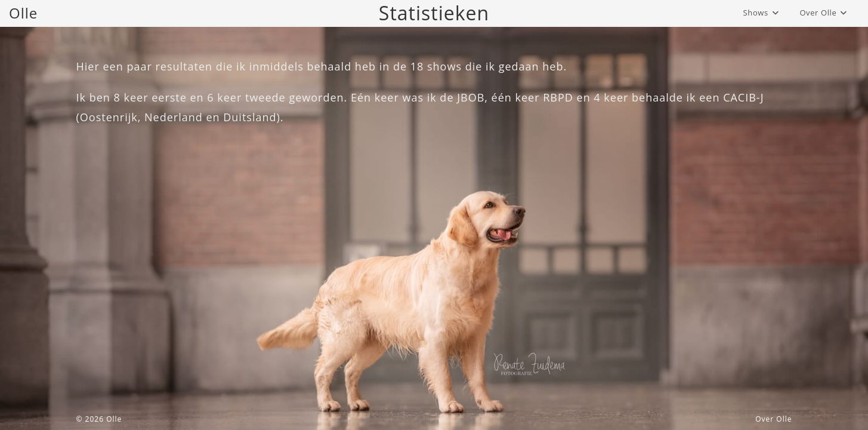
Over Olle (773, 419)
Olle (23, 13)
